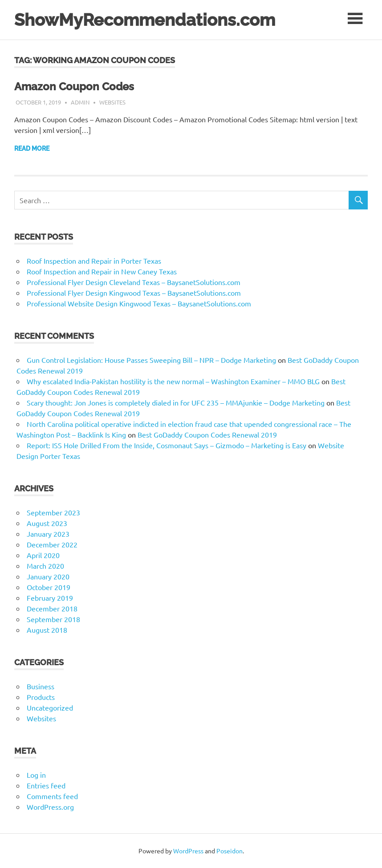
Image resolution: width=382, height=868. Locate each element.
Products (41, 697)
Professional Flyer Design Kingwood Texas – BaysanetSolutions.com (134, 293)
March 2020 (45, 566)
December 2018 (52, 608)
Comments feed (52, 796)
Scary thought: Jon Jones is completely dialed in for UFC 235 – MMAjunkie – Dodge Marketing (176, 402)
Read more (32, 149)
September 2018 (53, 619)
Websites (112, 102)
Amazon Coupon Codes (74, 86)
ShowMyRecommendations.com (145, 20)
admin (80, 102)
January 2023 (48, 534)
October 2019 (49, 587)
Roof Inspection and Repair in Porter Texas (94, 261)
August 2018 (47, 630)
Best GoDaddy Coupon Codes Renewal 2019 (207, 434)
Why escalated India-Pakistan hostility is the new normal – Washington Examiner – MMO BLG (173, 381)
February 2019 (50, 598)
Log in (36, 775)
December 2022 (52, 544)
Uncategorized (50, 707)
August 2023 (47, 523)
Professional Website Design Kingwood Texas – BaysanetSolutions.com (139, 303)
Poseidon (230, 851)
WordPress (188, 851)
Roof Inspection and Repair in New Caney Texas (102, 271)
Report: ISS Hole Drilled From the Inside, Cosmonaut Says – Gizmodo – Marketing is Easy (167, 445)
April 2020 (43, 555)
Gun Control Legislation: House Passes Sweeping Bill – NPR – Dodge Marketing (151, 360)
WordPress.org (50, 807)
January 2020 (48, 576)
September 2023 (53, 512)
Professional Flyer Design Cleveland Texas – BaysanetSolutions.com (134, 282)
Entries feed (46, 785)
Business (41, 686)
